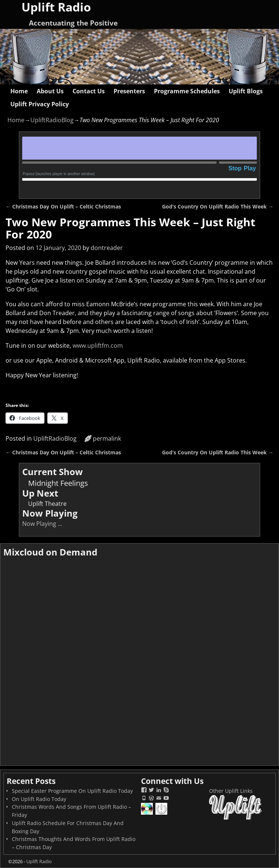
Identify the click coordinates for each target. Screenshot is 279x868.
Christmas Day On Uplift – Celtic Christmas (63, 206)
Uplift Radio (39, 861)
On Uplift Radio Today (39, 799)
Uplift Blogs (246, 91)
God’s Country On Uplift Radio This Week (218, 206)
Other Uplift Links (231, 791)
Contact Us (89, 91)
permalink (107, 438)
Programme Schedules (187, 91)
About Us (50, 91)
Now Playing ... (42, 524)
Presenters (129, 91)
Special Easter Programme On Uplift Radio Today (72, 791)
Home (19, 91)
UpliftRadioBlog (52, 120)
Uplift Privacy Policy (40, 104)
